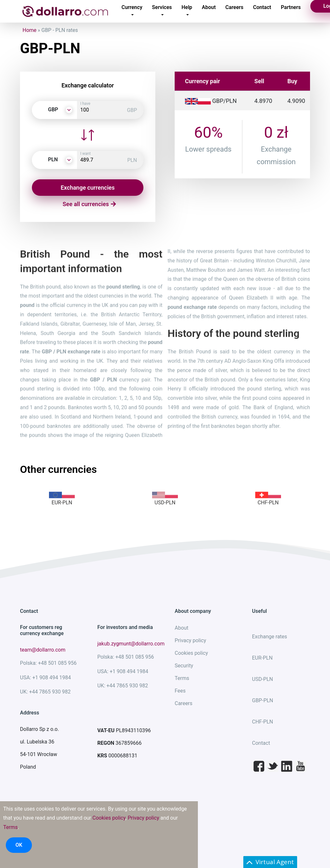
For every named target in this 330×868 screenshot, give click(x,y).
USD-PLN (262, 679)
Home (29, 30)
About (182, 628)
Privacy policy (190, 640)
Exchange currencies (88, 188)
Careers (184, 703)
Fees (180, 691)
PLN (132, 160)
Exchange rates (270, 637)
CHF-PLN (262, 722)
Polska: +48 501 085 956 (48, 663)
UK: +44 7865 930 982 (45, 692)
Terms (182, 678)
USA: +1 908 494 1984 (45, 678)
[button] (54, 110)
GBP (132, 110)
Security (184, 666)
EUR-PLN (262, 658)
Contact (261, 743)
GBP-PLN (263, 700)
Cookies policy (191, 653)
